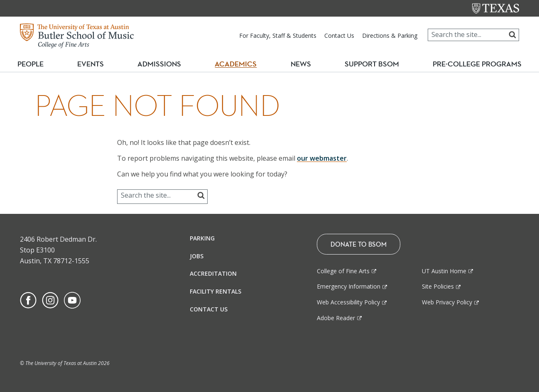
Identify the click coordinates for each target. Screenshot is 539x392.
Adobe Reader (336, 318)
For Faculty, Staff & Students (278, 36)
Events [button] (97, 64)
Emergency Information (349, 286)
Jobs (197, 256)
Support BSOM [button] (369, 64)
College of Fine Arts (343, 271)
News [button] (299, 64)
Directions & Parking (390, 36)
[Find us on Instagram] (50, 299)
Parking (202, 238)
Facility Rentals (216, 291)
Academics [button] (239, 64)
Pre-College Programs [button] (475, 64)
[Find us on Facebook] (28, 299)
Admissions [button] (164, 64)
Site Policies (438, 286)
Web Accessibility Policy (348, 302)
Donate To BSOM (359, 244)
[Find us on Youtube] (72, 299)
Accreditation (213, 273)
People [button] (36, 64)
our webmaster (322, 158)
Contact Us (339, 36)
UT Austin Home (444, 271)
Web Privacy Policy (447, 302)
